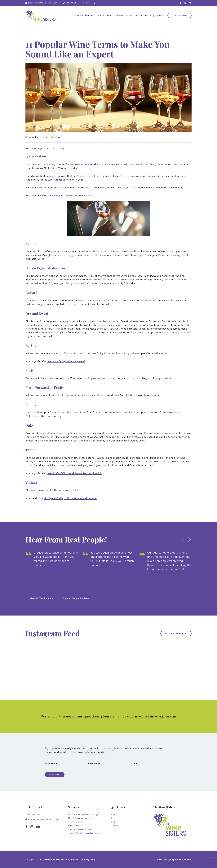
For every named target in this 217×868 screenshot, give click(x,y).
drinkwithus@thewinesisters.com (43, 3)
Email (134, 763)
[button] (182, 540)
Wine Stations (75, 826)
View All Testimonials (41, 598)
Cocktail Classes (75, 822)
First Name (51, 763)
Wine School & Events (84, 15)
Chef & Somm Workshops (80, 818)
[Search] (88, 3)
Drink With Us (179, 15)
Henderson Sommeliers (53, 860)
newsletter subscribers (88, 164)
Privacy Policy (89, 860)
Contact (161, 15)
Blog (152, 15)
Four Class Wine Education (80, 829)
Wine (57, 137)
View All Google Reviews (76, 598)
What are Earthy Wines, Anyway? (68, 361)
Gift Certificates (105, 15)
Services (119, 15)
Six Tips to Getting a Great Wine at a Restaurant (73, 498)
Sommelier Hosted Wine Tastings (83, 814)
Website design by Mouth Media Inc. (174, 860)
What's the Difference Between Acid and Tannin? (77, 473)
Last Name (94, 763)
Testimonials (141, 15)
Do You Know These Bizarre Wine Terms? (72, 195)
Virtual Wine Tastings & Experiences (84, 833)
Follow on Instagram (176, 633)
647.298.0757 (72, 3)
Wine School (55, 180)
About (129, 15)
